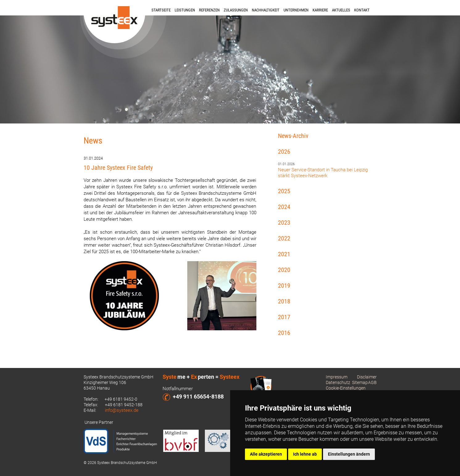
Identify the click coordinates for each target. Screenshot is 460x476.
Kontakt (362, 10)
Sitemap (360, 382)
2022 (284, 238)
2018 (284, 301)
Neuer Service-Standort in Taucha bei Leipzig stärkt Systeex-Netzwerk (323, 173)
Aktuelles (341, 10)
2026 (284, 152)
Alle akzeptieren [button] (266, 454)
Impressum (337, 377)
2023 (284, 223)
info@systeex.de (122, 410)
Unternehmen (296, 10)
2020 (284, 270)
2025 (284, 191)
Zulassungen (236, 10)
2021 (284, 254)
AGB (372, 382)
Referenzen (209, 10)
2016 (284, 333)
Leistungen (185, 10)
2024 (284, 207)
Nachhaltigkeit (266, 10)
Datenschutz (338, 382)
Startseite (161, 10)
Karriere (320, 10)
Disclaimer (367, 377)
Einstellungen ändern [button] (349, 454)
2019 (284, 286)
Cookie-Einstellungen (346, 388)
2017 (284, 317)
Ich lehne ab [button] (305, 454)
